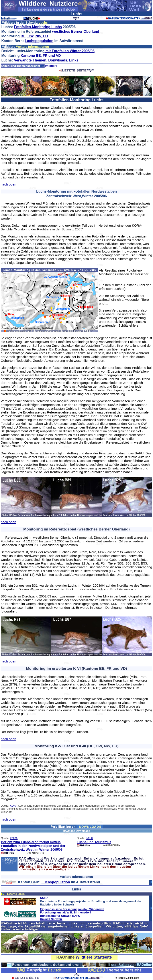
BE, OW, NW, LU (34, 36)
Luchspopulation (39, 41)
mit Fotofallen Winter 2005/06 (70, 51)
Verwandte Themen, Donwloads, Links (46, 60)
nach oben (8, 184)
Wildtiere (51, 66)
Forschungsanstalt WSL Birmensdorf (65, 912)
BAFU (89, 838)
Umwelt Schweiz (51, 919)
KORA (13, 806)
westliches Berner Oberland (76, 32)
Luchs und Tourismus (94, 842)
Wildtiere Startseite (94, 957)
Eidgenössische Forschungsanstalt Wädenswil (72, 909)
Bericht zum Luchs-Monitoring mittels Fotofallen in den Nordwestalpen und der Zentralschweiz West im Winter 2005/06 (33, 846)
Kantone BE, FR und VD (41, 56)
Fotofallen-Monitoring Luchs (38, 27)
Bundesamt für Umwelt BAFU (60, 916)
